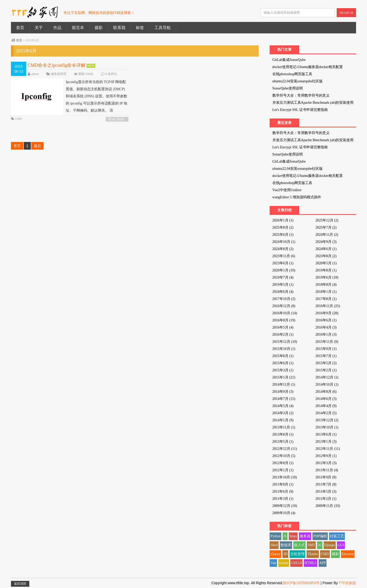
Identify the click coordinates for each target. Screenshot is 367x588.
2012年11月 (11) (328, 449)
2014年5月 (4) (283, 406)
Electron (348, 554)
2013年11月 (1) (284, 427)
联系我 (119, 28)
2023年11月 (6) (284, 256)
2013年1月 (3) (326, 442)
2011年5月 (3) (326, 492)
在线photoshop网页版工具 (292, 74)
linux (293, 536)
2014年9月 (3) (283, 392)
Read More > (116, 119)
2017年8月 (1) (326, 299)
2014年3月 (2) (283, 413)
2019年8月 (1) (326, 270)
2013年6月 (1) (326, 434)
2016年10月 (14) (285, 313)
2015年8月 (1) (283, 356)
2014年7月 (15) (284, 399)
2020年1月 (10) (284, 270)
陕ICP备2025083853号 (301, 583)
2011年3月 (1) (283, 499)
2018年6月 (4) (283, 292)
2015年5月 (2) (326, 363)
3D (285, 554)
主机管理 (297, 554)
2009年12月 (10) (285, 506)
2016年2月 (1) (283, 335)
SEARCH (346, 13)
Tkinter (313, 554)
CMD (18, 119)
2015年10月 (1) (284, 349)
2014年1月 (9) (283, 420)
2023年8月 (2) (326, 256)
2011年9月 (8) (326, 477)
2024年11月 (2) (327, 235)
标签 (140, 28)
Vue (273, 563)
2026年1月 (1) (283, 220)
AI (320, 545)
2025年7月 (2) (326, 227)
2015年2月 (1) (326, 370)
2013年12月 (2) (327, 420)
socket (284, 563)
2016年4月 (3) (326, 327)
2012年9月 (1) (326, 456)
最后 (37, 146)
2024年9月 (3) (326, 242)
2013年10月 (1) (327, 427)
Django (330, 545)
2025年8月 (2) (283, 227)
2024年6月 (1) (326, 249)
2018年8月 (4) (326, 285)
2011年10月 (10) (285, 477)
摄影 (99, 28)
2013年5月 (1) (283, 442)
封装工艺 (337, 536)
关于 (39, 28)
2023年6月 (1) (283, 263)
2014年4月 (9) (326, 406)
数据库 (286, 545)
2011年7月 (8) (326, 484)
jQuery (275, 554)
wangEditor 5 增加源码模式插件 (297, 197)
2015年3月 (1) (283, 370)
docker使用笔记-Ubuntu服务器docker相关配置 (308, 67)
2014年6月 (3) (326, 399)
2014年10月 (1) (327, 384)
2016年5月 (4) (283, 327)
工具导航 (163, 28)
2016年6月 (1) (326, 320)
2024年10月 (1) (284, 242)
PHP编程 (320, 536)
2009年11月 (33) (328, 506)
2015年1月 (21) (284, 377)
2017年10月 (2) (284, 299)
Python (276, 536)
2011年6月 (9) (283, 492)
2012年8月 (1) (283, 463)
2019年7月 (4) (283, 277)
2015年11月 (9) (327, 342)
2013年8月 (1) (283, 434)
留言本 (78, 28)
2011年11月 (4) (327, 470)
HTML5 (311, 563)
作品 (57, 28)
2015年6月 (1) (283, 363)
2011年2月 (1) (326, 499)
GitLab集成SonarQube (289, 60)
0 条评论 (111, 74)
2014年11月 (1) (284, 384)
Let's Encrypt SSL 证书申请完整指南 (300, 110)
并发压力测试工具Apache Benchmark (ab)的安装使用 (313, 103)
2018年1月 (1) (326, 292)
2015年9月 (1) (326, 349)
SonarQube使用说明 (288, 88)
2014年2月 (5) (326, 413)
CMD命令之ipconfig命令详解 (56, 65)
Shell (274, 545)
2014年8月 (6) (326, 392)
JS (285, 536)
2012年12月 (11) (285, 449)
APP (323, 563)
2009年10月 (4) (284, 513)
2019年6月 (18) (327, 277)
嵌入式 (299, 545)
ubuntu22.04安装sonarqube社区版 (298, 81)
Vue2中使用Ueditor (287, 190)
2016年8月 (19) (284, 320)
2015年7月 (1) (326, 356)
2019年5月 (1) (283, 285)
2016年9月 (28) (327, 313)
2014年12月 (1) (327, 377)
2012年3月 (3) (326, 463)
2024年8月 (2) (283, 249)
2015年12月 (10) (285, 342)
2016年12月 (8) (284, 306)
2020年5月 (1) (326, 263)
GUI (341, 545)
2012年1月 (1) (283, 470)
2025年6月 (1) (283, 235)
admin (35, 74)
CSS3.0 (296, 563)
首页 (20, 28)
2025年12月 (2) (327, 220)
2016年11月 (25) (328, 306)
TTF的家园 (347, 583)
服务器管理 (59, 74)
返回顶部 (20, 584)
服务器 (305, 536)
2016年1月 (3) (326, 335)
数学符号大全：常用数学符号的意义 (301, 95)
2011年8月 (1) (283, 484)
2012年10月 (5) (284, 456)
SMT (311, 545)
